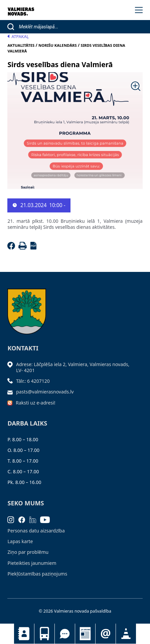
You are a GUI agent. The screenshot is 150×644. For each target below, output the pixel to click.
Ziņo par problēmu (28, 552)
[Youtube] (47, 519)
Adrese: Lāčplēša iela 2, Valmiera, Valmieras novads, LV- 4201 (73, 367)
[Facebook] (12, 248)
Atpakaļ (18, 37)
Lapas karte (20, 541)
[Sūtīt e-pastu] (12, 392)
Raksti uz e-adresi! (35, 403)
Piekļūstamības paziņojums (37, 574)
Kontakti (24, 634)
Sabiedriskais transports (44, 634)
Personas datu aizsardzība (36, 531)
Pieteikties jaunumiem (106, 634)
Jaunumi (85, 634)
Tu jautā (65, 634)
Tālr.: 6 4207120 (33, 381)
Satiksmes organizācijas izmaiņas (126, 634)
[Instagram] (13, 519)
